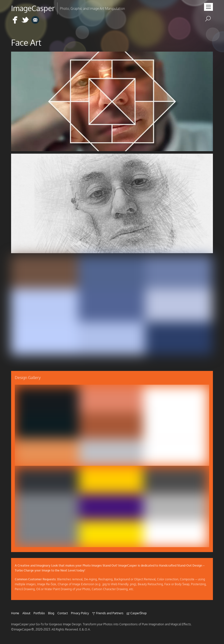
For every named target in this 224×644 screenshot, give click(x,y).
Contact (63, 613)
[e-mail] (35, 20)
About (26, 613)
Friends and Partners (108, 613)
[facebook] (15, 20)
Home (15, 613)
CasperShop (137, 613)
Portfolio (39, 613)
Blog (51, 613)
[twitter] (25, 20)
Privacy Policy (80, 613)
